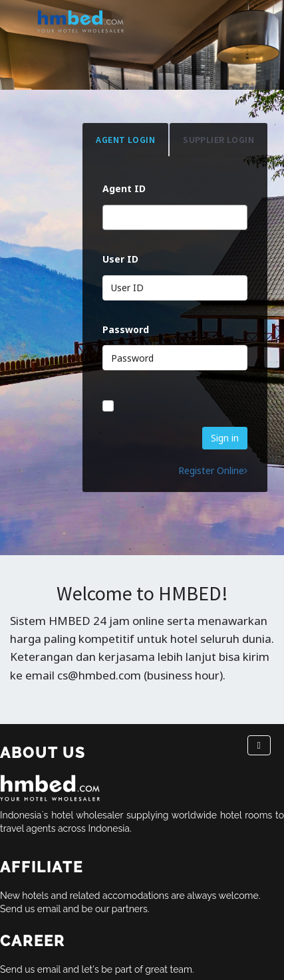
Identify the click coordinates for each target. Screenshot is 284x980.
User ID (120, 259)
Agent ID (124, 188)
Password (126, 329)
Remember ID (150, 407)
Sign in (225, 438)
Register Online (213, 470)
